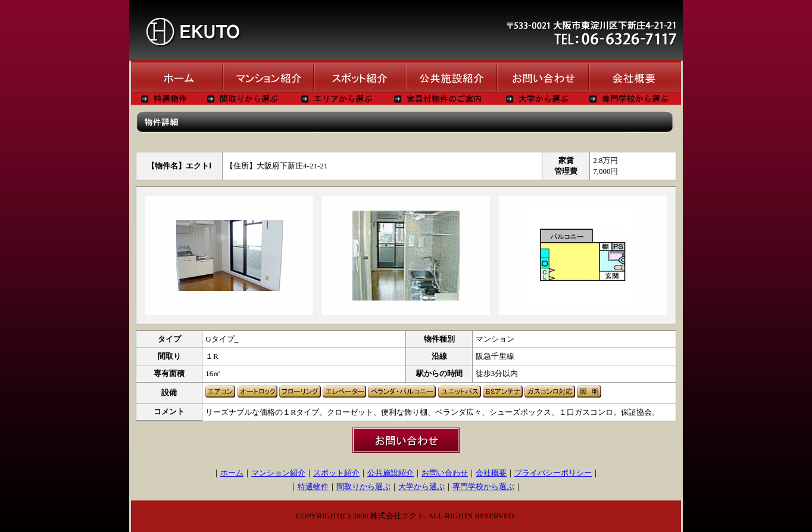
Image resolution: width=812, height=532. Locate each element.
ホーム (232, 473)
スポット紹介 (336, 473)
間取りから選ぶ (363, 486)
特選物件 (313, 486)
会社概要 (491, 473)
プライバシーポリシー (553, 473)
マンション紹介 (278, 473)
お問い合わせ (445, 473)
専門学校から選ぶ (483, 486)
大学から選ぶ (421, 486)
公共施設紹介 (391, 473)
